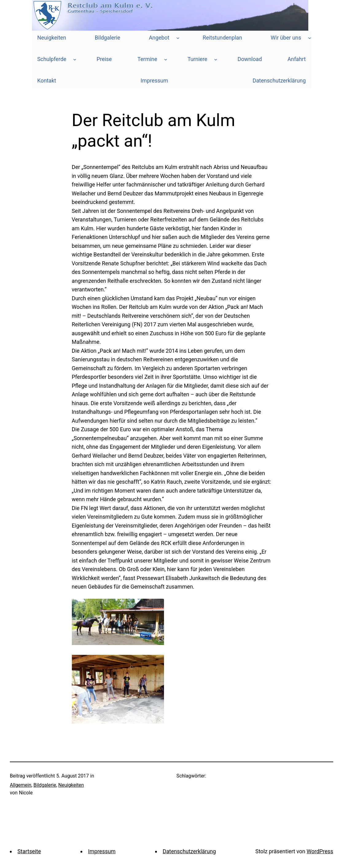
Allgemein (21, 785)
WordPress (320, 851)
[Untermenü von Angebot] (178, 38)
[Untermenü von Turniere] (216, 59)
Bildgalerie (45, 785)
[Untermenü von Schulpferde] (75, 59)
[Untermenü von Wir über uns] (310, 38)
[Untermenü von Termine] (166, 59)
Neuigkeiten (71, 785)
